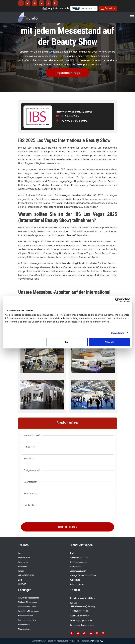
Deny (67, 342)
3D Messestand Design (79, 558)
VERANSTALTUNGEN (26, 575)
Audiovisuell (75, 580)
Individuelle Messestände (28, 598)
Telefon (29, 459)
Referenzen (23, 562)
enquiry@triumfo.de (58, 8)
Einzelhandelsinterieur (27, 620)
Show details (118, 333)
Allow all (109, 342)
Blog (20, 580)
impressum (95, 641)
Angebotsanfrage (68, 73)
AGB (101, 641)
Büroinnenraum (24, 625)
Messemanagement (78, 571)
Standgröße (31, 494)
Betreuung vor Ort (77, 584)
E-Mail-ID (29, 447)
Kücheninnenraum (25, 616)
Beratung (73, 553)
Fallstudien (23, 567)
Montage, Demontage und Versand (84, 575)
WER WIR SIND (24, 558)
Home (21, 553)
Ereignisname (32, 470)
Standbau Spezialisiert (79, 562)
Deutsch (108, 8)
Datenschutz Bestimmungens (82, 625)
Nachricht (29, 505)
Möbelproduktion (25, 629)
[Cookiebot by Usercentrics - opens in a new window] (117, 300)
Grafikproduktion (76, 567)
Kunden (21, 571)
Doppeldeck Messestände (29, 611)
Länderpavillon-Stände (27, 607)
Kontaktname (32, 435)
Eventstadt (31, 482)
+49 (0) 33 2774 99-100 (82, 611)
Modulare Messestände (28, 602)
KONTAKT (22, 584)
